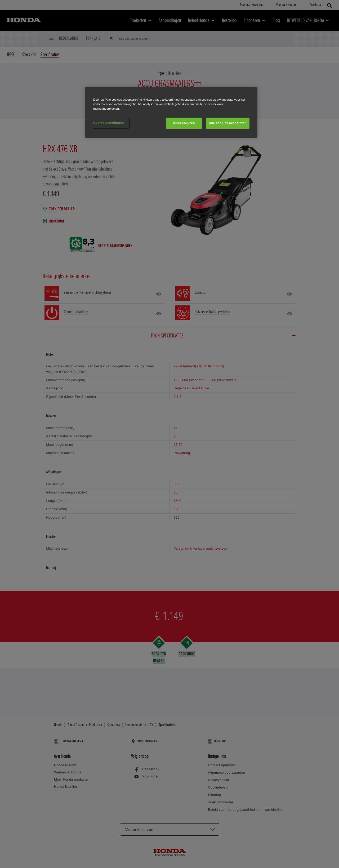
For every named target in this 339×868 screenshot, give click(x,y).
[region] (171, 112)
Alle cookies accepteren (228, 123)
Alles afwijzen (184, 123)
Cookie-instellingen (109, 123)
